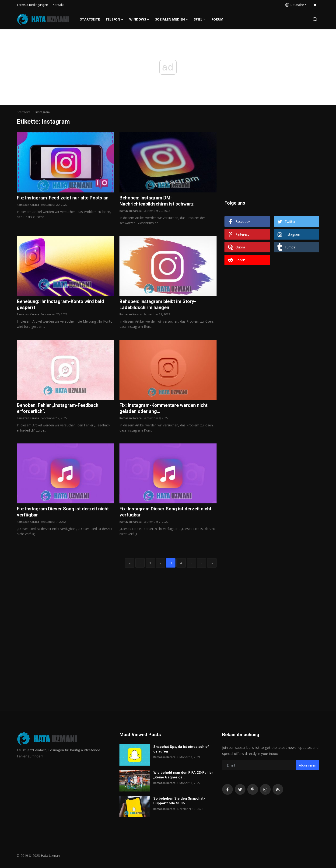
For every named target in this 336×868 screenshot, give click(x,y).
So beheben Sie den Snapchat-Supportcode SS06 (179, 801)
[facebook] (227, 789)
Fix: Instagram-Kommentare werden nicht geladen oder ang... (163, 408)
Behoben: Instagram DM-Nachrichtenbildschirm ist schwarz (157, 201)
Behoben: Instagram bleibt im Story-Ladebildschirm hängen (158, 304)
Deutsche (295, 5)
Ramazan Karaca (28, 205)
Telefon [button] (115, 19)
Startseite (90, 19)
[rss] (278, 789)
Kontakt (58, 5)
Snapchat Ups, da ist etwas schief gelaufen (181, 749)
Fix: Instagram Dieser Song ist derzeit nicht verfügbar (63, 512)
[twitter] (240, 789)
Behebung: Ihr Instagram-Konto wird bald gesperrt (60, 304)
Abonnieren (308, 765)
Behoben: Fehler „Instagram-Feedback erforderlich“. (58, 408)
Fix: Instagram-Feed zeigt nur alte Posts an (63, 198)
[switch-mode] (315, 5)
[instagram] (265, 789)
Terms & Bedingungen (32, 5)
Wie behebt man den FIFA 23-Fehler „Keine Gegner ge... (183, 775)
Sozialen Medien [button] (172, 19)
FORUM (217, 19)
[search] (315, 19)
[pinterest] (253, 789)
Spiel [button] (200, 19)
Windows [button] (139, 19)
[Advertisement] (272, 161)
